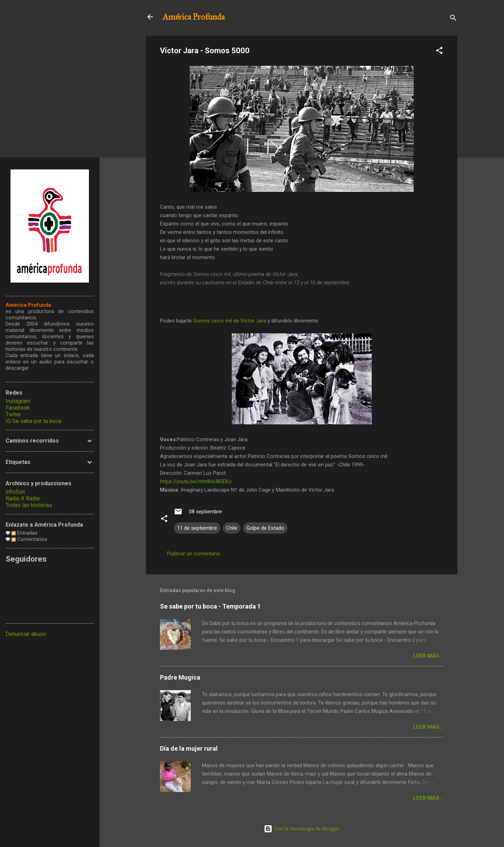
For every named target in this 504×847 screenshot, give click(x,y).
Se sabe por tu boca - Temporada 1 (210, 606)
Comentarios (29, 539)
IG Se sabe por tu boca (33, 421)
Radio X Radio (23, 498)
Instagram (18, 401)
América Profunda (194, 17)
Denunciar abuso (26, 634)
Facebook (18, 408)
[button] (439, 52)
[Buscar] (453, 19)
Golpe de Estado (265, 528)
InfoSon (15, 492)
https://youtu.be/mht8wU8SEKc (196, 481)
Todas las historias (29, 505)
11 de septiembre (197, 528)
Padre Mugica (180, 677)
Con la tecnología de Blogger (302, 829)
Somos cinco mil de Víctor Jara (230, 321)
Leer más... (428, 656)
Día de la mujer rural (189, 748)
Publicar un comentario (194, 554)
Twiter (13, 414)
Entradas (24, 533)
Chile (232, 528)
